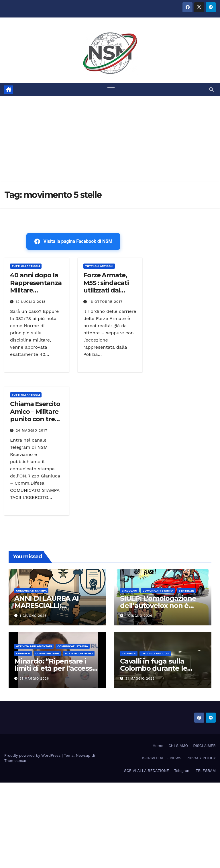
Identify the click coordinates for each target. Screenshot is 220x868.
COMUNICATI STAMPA (31, 591)
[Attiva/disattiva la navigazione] (111, 90)
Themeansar (15, 761)
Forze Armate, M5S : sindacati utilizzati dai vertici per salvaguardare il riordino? (108, 294)
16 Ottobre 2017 (106, 302)
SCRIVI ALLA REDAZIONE (147, 771)
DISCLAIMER (204, 746)
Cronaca (23, 653)
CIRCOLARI (129, 591)
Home (158, 746)
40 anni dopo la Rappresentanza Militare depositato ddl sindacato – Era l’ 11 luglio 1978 (36, 294)
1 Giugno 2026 (33, 616)
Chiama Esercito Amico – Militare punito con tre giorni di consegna (35, 419)
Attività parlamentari (34, 646)
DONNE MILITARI (47, 653)
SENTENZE (186, 591)
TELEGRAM (206, 771)
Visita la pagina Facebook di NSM (73, 241)
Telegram (182, 771)
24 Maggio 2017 (32, 430)
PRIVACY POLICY (201, 758)
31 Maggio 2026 (35, 679)
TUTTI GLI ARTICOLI (26, 266)
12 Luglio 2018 (31, 302)
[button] (211, 90)
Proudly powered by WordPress (33, 755)
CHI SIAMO (178, 746)
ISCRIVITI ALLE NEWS (162, 758)
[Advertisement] (110, 139)
